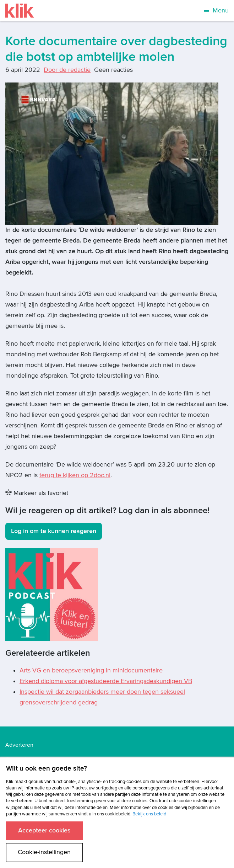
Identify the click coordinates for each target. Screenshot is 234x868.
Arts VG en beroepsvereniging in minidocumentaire (91, 670)
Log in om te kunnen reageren (54, 531)
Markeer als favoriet (37, 493)
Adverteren (19, 745)
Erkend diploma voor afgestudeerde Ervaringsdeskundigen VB (106, 681)
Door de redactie (67, 70)
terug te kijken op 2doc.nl (75, 475)
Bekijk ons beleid (149, 814)
